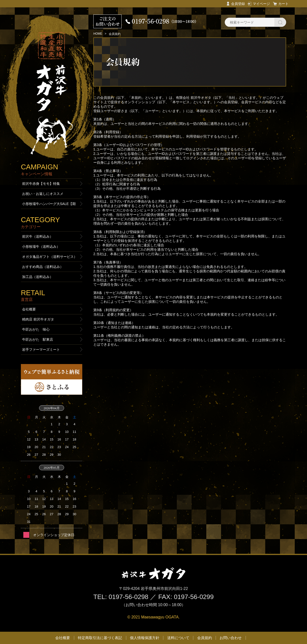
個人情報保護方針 (145, 638)
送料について (178, 638)
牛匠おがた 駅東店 (38, 339)
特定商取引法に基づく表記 (100, 638)
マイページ (261, 4)
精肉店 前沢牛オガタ (38, 319)
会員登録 (238, 4)
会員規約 (205, 638)
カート (283, 4)
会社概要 (29, 309)
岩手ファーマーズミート (41, 350)
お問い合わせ (231, 638)
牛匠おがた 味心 (36, 329)
